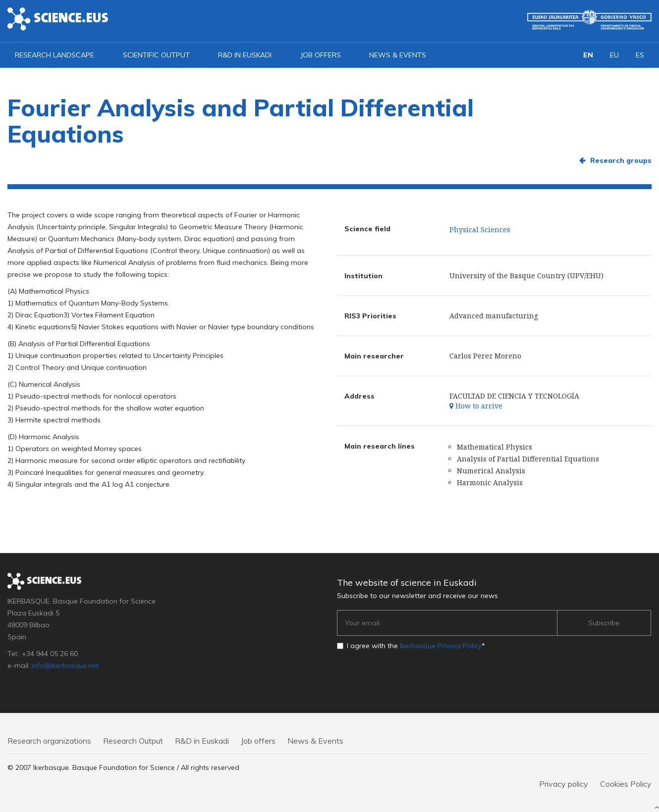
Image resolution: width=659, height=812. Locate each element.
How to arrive (476, 406)
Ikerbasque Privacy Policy (441, 646)
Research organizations (49, 741)
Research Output (133, 741)
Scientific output (156, 55)
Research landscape (55, 55)
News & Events (398, 55)
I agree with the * (416, 646)
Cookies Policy (626, 784)
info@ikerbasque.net (65, 665)
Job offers (321, 55)
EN (588, 55)
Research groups (621, 160)
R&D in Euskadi (245, 55)
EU (614, 55)
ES (640, 55)
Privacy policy (564, 784)
